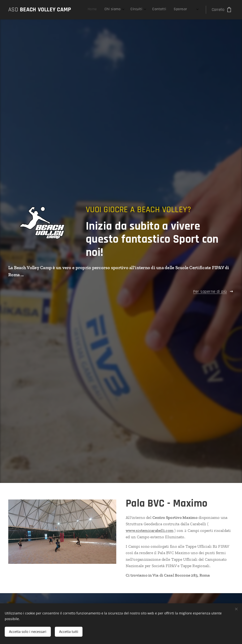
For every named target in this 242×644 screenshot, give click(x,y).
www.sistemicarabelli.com (150, 530)
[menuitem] (154, 10)
